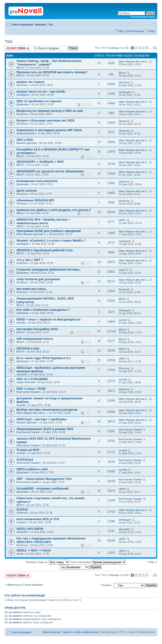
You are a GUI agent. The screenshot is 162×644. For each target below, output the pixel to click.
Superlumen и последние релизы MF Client (49, 130)
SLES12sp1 (25, 460)
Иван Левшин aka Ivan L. (133, 61)
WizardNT (22, 532)
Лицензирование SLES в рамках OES (45, 429)
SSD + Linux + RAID (31, 389)
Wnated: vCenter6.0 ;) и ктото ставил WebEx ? (51, 241)
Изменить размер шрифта (152, 24)
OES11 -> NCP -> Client (34, 550)
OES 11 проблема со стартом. (39, 101)
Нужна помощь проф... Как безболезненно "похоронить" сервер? (49, 63)
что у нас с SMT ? (30, 260)
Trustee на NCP (28, 450)
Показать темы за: (48, 562)
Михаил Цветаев (26, 143)
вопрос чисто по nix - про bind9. (41, 91)
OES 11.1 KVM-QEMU (32, 379)
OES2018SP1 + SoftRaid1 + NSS (40, 162)
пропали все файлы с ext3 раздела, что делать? (54, 210)
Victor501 (22, 374)
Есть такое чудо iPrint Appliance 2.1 (43, 358)
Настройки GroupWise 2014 (37, 329)
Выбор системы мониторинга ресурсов (47, 410)
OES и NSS (25, 140)
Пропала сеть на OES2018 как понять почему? (52, 72)
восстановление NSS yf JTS (38, 519)
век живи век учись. (32, 289)
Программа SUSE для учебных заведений (49, 231)
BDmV (20, 68)
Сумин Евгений (26, 382)
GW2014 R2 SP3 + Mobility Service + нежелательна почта (43, 221)
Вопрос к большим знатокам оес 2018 (45, 120)
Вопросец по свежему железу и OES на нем (50, 111)
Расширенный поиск (143, 17)
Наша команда (51, 632)
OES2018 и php (28, 348)
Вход (152, 31)
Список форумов (22, 24)
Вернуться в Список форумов (25, 585)
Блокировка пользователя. (37, 181)
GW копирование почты (35, 339)
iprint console (27, 191)
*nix (51, 24)
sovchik (21, 323)
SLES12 (22, 509)
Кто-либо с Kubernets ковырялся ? (43, 310)
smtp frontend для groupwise (38, 279)
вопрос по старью (30, 82)
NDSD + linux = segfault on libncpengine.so (48, 319)
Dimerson (22, 85)
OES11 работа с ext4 (32, 469)
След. (151, 562)
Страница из (118, 48)
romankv (21, 522)
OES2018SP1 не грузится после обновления (50, 171)
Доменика (22, 104)
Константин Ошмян (28, 392)
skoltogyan (23, 95)
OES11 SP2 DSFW (30, 529)
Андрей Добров (26, 133)
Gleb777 (123, 270)
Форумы (41, 24)
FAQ (121, 31)
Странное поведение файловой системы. (48, 269)
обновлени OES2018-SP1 (35, 200)
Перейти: (106, 585)
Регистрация (136, 31)
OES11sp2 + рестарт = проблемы (42, 419)
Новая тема (18, 48)
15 (155, 48)
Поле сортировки (98, 562)
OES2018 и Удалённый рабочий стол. (45, 250)
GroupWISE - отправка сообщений (42, 488)
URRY (20, 226)
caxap (20, 554)
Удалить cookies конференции (81, 632)
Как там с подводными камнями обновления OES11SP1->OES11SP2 (51, 540)
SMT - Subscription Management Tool (44, 479)
